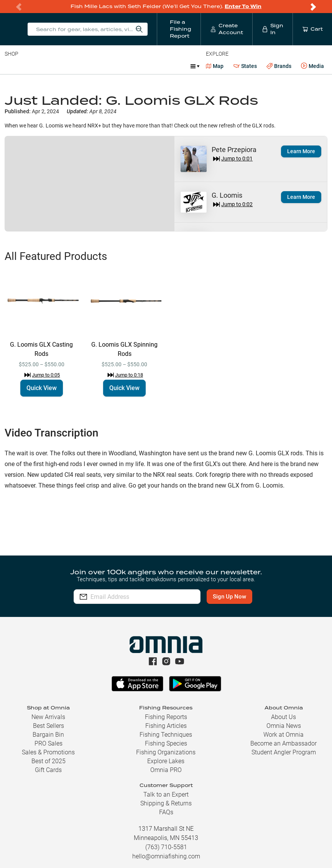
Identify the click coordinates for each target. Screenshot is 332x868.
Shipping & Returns (166, 803)
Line (35, 66)
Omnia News (284, 726)
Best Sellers (48, 726)
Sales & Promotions (48, 752)
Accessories (152, 66)
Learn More (301, 197)
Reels (84, 66)
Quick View (42, 388)
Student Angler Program (284, 752)
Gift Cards (48, 770)
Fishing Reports (166, 717)
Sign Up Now (233, 597)
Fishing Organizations (166, 752)
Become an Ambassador (284, 743)
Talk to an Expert (166, 794)
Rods (59, 66)
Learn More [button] (301, 151)
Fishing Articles (166, 726)
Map (215, 66)
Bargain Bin (48, 735)
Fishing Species (166, 743)
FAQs (166, 812)
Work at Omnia (284, 735)
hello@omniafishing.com (166, 856)
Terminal (114, 66)
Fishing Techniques (166, 735)
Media (312, 66)
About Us (284, 717)
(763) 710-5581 (166, 847)
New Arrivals (48, 717)
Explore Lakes (166, 761)
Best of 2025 (48, 761)
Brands (279, 66)
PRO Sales (48, 743)
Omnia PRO (166, 770)
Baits (11, 66)
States (245, 66)
